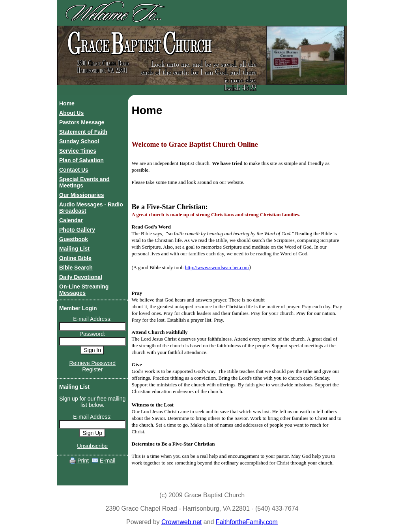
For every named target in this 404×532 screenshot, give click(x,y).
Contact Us (74, 170)
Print (83, 461)
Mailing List (74, 249)
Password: (93, 334)
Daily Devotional (81, 277)
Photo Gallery (77, 230)
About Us (71, 113)
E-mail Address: (92, 319)
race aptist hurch (138, 44)
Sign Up (92, 433)
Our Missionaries (82, 195)
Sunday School (79, 141)
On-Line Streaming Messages (84, 290)
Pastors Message (82, 122)
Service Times (78, 151)
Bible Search (76, 268)
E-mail (108, 461)
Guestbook (74, 239)
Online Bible (75, 258)
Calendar (71, 220)
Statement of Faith (83, 132)
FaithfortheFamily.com (247, 522)
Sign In (92, 350)
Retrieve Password (93, 363)
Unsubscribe (92, 446)
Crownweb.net (181, 522)
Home (67, 103)
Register (92, 369)
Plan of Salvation (81, 160)
